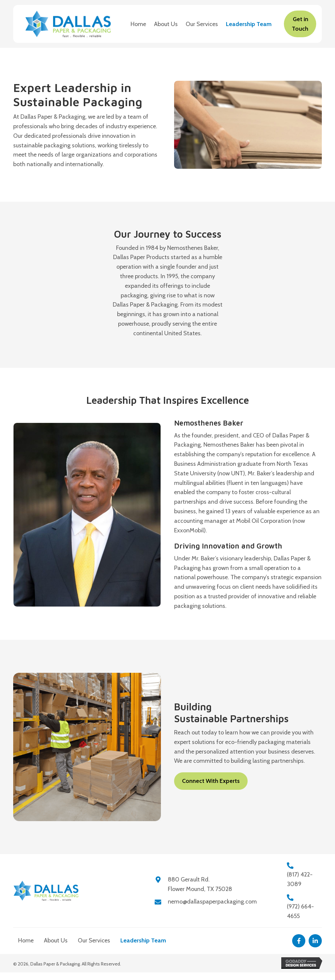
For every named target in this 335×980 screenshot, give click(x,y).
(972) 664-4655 (300, 911)
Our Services (94, 940)
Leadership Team (143, 940)
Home (26, 940)
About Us (56, 940)
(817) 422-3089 (300, 879)
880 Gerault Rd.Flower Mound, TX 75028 (200, 884)
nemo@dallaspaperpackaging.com (212, 902)
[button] (299, 941)
